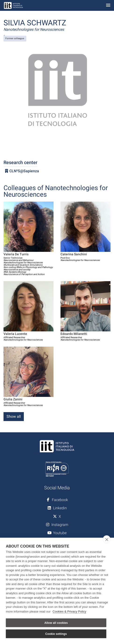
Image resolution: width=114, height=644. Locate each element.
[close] (107, 539)
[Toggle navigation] (108, 6)
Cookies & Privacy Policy (69, 611)
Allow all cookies (56, 623)
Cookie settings (56, 634)
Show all (14, 416)
